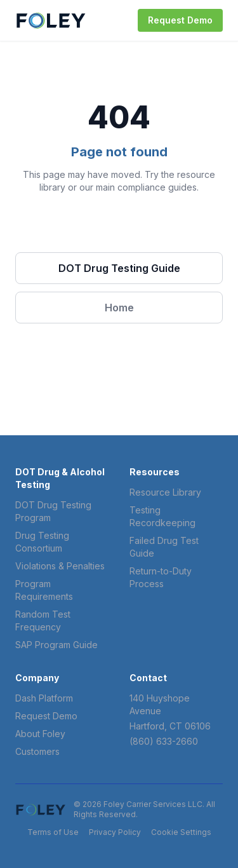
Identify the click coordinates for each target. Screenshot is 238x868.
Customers (37, 751)
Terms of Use (53, 832)
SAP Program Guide (56, 645)
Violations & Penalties (60, 566)
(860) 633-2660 (164, 741)
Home (119, 308)
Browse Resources (119, 229)
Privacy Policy (115, 832)
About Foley (40, 734)
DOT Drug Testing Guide (119, 268)
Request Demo (180, 20)
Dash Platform (44, 698)
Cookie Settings (181, 832)
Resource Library (165, 492)
